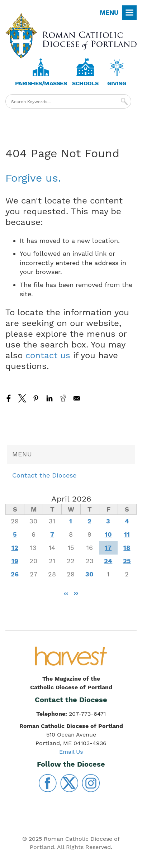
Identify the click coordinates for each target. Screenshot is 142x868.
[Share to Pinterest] (36, 398)
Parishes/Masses (41, 83)
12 (15, 548)
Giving (117, 83)
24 (108, 561)
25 (127, 561)
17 (108, 548)
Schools (85, 83)
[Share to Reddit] (63, 398)
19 (15, 561)
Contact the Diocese (44, 475)
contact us (48, 355)
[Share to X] (22, 398)
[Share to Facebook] (9, 398)
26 (15, 574)
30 (89, 574)
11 (127, 534)
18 (127, 548)
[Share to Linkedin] (49, 398)
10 (108, 534)
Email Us (71, 752)
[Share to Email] (77, 398)
